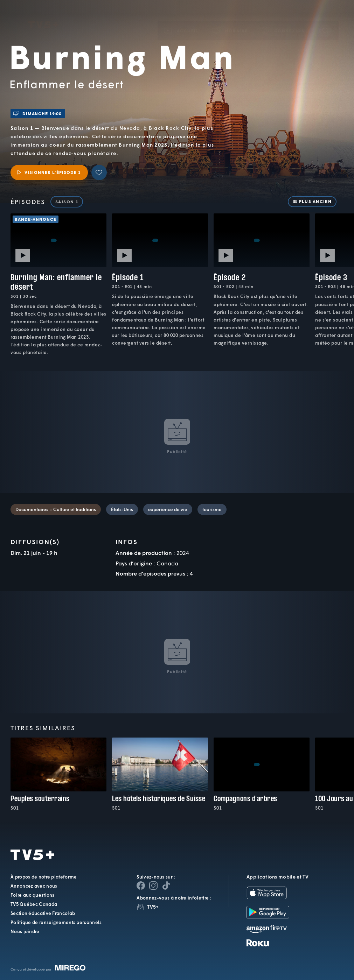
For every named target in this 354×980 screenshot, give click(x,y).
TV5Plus (43, 15)
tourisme (212, 509)
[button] (230, 20)
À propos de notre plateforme (44, 877)
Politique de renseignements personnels (56, 922)
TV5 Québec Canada (34, 904)
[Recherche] (325, 20)
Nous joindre (25, 931)
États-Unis (122, 509)
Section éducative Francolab (43, 913)
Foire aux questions (33, 895)
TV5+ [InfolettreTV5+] (153, 907)
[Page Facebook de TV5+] (141, 886)
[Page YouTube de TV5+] (166, 886)
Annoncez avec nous (34, 886)
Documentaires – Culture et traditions (56, 509)
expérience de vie (168, 509)
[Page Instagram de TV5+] (153, 886)
